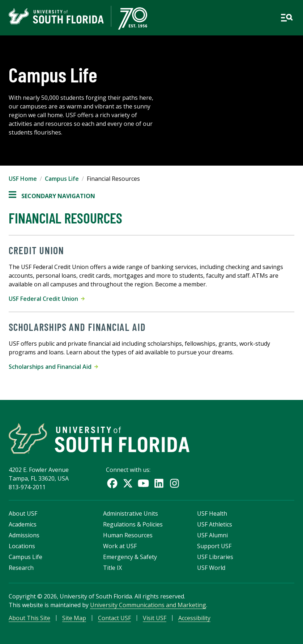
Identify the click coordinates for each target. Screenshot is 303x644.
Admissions (24, 535)
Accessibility (194, 618)
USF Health (212, 513)
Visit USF (155, 618)
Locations (22, 546)
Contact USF (114, 618)
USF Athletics (215, 524)
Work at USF (120, 546)
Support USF (214, 546)
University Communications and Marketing (148, 605)
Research (21, 568)
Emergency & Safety (130, 557)
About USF (23, 513)
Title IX (112, 568)
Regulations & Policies (133, 524)
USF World (211, 568)
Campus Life (62, 179)
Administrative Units (131, 513)
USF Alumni (212, 535)
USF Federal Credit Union (47, 299)
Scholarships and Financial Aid (53, 367)
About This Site (29, 618)
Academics (23, 524)
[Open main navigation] (287, 18)
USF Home (23, 179)
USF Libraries (215, 557)
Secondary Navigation (52, 196)
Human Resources (128, 535)
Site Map (74, 618)
